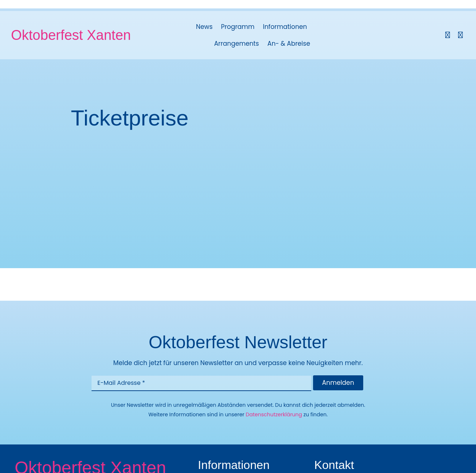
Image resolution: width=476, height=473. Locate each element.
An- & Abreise (289, 44)
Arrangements (237, 44)
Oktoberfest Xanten (71, 35)
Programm (238, 27)
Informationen (285, 27)
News (204, 27)
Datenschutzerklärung (274, 414)
